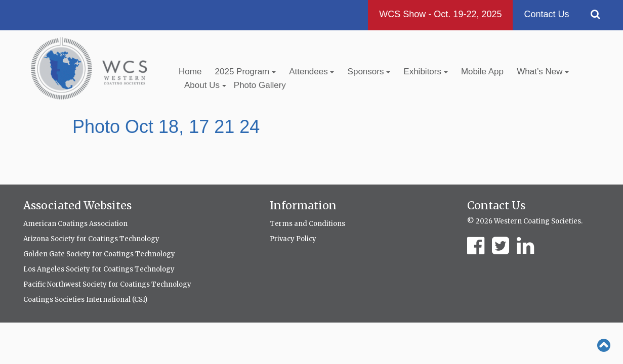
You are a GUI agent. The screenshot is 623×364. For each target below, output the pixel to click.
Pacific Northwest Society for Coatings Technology (107, 284)
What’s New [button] (543, 72)
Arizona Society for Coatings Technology (91, 239)
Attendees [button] (311, 72)
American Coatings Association (75, 224)
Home (190, 72)
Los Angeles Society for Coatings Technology (99, 269)
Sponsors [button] (369, 72)
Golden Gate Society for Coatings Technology (99, 254)
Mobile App (482, 72)
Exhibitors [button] (425, 72)
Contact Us (546, 14)
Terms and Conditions (307, 224)
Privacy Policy (293, 239)
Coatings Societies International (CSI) (85, 300)
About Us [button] (205, 85)
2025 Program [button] (245, 72)
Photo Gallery (260, 85)
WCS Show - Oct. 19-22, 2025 (440, 14)
